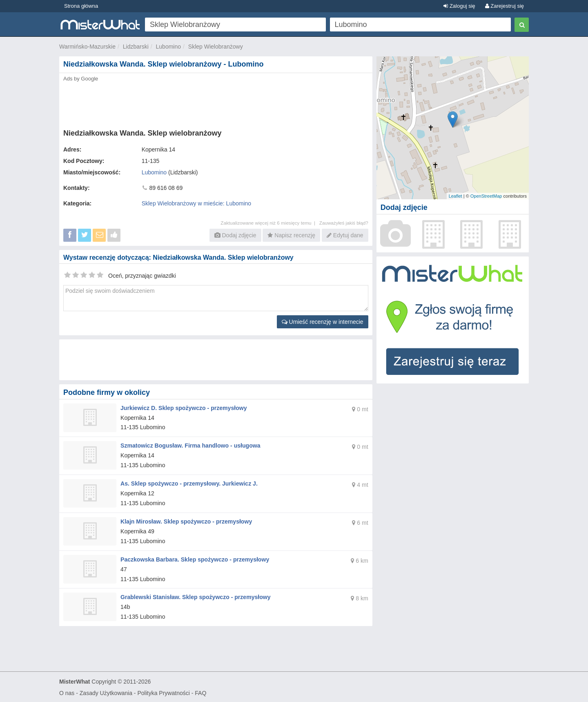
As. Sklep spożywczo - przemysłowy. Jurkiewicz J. (189, 483)
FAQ (200, 692)
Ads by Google (81, 79)
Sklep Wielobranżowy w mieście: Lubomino (196, 203)
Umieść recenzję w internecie (323, 322)
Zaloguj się (459, 6)
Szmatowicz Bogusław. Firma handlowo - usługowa (190, 446)
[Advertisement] (215, 103)
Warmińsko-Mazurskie (87, 47)
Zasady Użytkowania (106, 692)
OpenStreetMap (486, 196)
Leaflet (455, 196)
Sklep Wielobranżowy (216, 47)
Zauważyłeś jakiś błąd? (344, 223)
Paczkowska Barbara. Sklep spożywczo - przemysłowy (195, 559)
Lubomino (169, 47)
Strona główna (81, 6)
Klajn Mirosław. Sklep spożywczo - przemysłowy (186, 521)
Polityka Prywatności (163, 692)
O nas (67, 692)
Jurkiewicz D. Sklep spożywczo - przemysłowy (183, 408)
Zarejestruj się (504, 6)
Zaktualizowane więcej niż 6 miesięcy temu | (270, 223)
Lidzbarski (136, 47)
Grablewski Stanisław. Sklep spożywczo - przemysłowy (195, 597)
